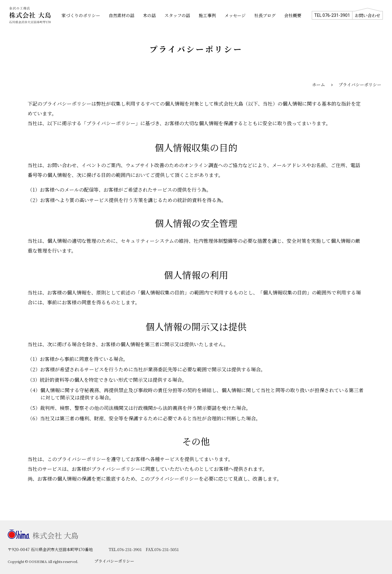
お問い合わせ (367, 15)
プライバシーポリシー (114, 561)
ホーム (318, 84)
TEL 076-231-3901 (332, 15)
